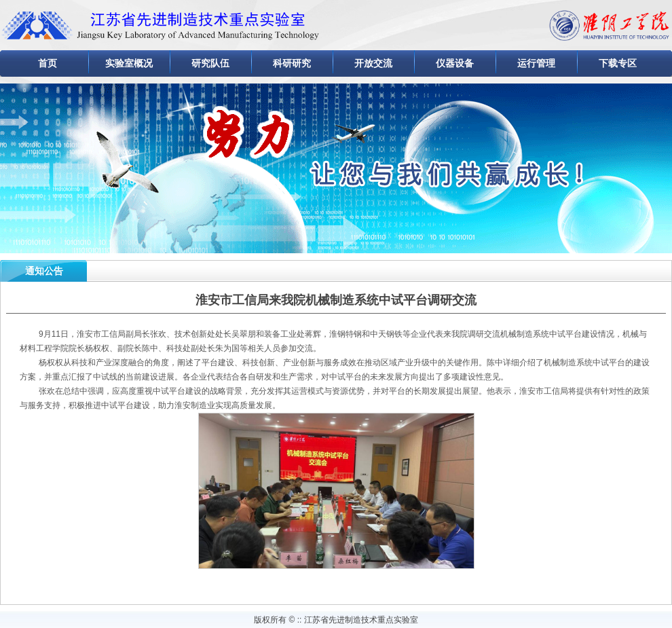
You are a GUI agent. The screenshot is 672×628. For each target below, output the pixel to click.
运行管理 (536, 63)
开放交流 (373, 63)
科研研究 (292, 63)
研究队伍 (210, 63)
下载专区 (618, 63)
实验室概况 (129, 63)
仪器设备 (455, 63)
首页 (48, 63)
